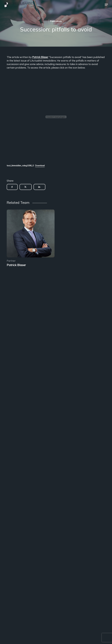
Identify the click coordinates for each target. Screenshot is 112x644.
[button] (106, 5)
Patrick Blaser (40, 57)
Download (40, 165)
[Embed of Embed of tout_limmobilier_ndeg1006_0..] (56, 117)
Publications (56, 21)
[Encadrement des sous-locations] (31, 234)
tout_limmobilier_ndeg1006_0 (20, 165)
